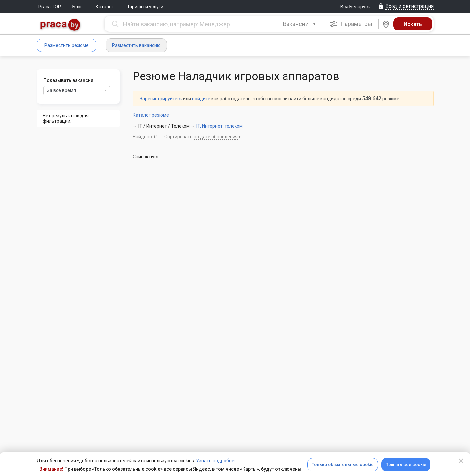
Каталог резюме (151, 115)
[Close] (461, 461)
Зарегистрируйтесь (161, 99)
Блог (77, 7)
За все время (77, 90)
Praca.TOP (50, 7)
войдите (201, 99)
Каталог (105, 7)
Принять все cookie (406, 465)
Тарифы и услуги (145, 7)
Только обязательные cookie (343, 465)
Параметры (351, 24)
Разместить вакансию (136, 45)
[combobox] (300, 24)
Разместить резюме (67, 45)
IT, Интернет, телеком (220, 126)
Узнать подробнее (216, 461)
